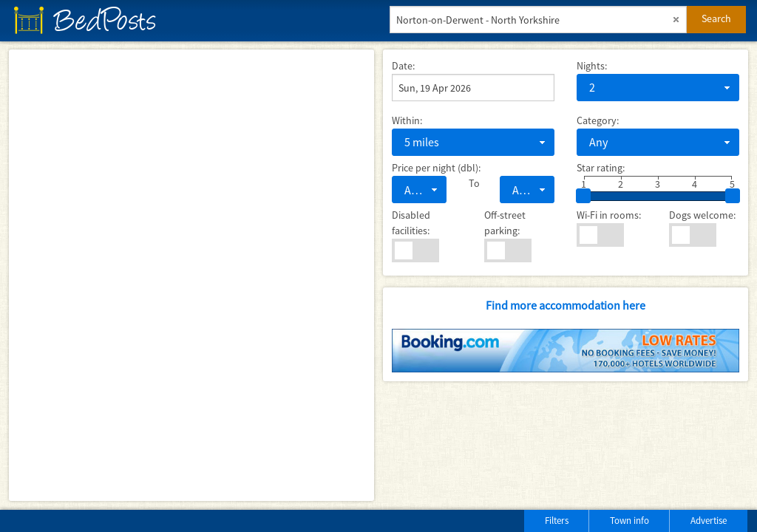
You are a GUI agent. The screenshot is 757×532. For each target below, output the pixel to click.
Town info (629, 521)
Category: (598, 120)
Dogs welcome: (702, 215)
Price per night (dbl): (436, 168)
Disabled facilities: (411, 223)
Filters (557, 521)
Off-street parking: (505, 223)
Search (716, 18)
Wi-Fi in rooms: (609, 215)
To (473, 183)
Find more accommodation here (566, 305)
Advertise (709, 521)
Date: (403, 66)
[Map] (191, 275)
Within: (407, 120)
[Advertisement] (184, 518)
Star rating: (601, 168)
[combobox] (658, 88)
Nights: (592, 66)
